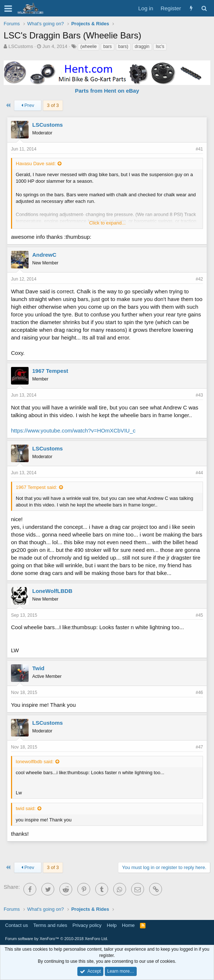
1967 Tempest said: (36, 487)
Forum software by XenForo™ (57, 939)
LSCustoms (21, 46)
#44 (199, 473)
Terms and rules (50, 925)
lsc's (160, 47)
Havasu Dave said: (36, 164)
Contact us (16, 925)
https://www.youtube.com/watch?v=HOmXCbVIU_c (73, 430)
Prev (28, 105)
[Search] (204, 8)
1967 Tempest (50, 371)
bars (108, 47)
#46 (199, 693)
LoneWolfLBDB (52, 591)
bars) (123, 47)
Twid (38, 668)
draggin (142, 47)
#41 (199, 149)
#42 (199, 279)
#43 (199, 395)
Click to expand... (107, 223)
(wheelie (88, 47)
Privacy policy (87, 925)
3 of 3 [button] (53, 105)
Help (112, 925)
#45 (199, 615)
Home (128, 925)
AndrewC (44, 255)
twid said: (26, 808)
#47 (199, 747)
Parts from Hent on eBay (107, 91)
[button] (8, 8)
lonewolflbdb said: (35, 762)
